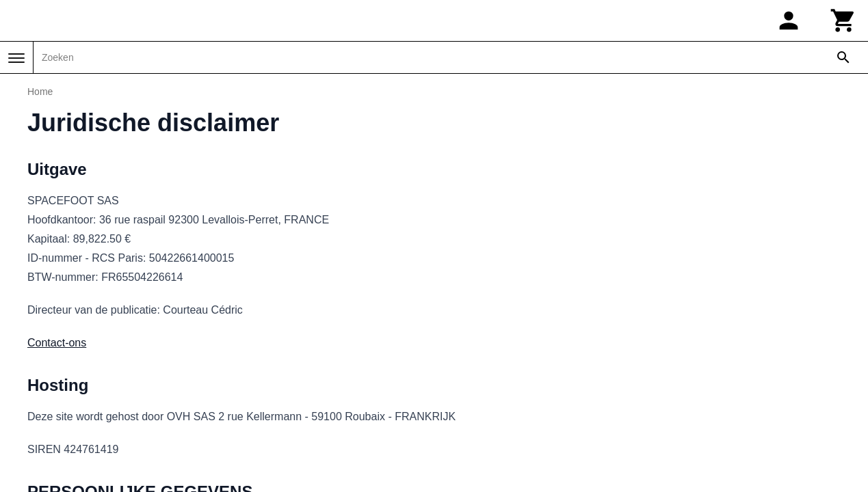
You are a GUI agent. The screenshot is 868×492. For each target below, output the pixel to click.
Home (40, 92)
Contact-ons (57, 343)
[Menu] (16, 58)
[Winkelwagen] (843, 20)
